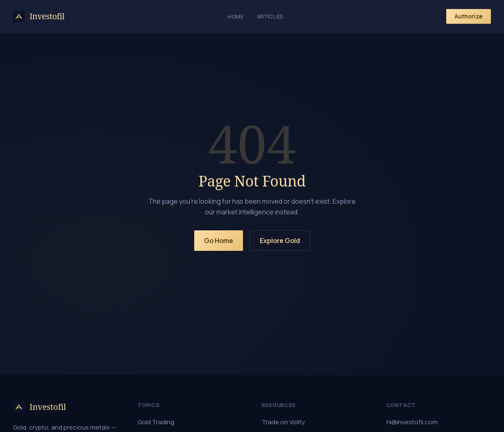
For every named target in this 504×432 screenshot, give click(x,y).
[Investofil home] (39, 16)
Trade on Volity (283, 422)
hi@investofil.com (412, 422)
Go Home (219, 241)
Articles (270, 16)
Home (236, 16)
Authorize (469, 16)
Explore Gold (280, 241)
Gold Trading (156, 422)
